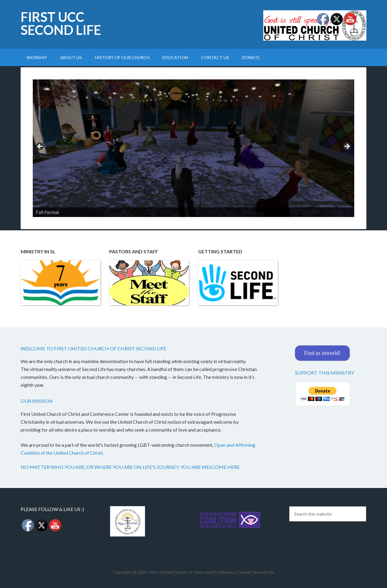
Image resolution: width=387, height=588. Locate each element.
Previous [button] (40, 147)
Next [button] (347, 147)
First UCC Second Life (61, 23)
